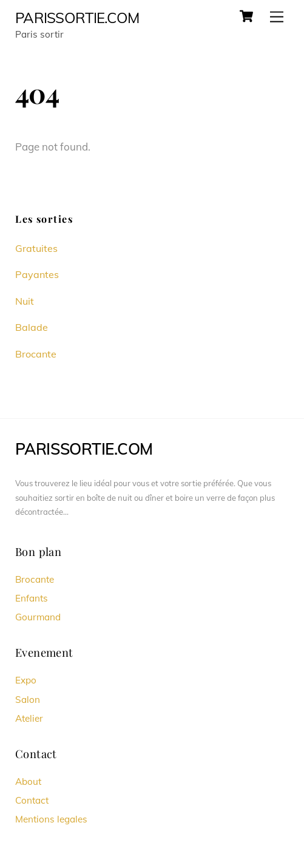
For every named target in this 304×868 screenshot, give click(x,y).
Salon (28, 700)
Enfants (32, 598)
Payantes (37, 274)
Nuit (25, 301)
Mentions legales (51, 819)
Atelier (29, 718)
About (28, 782)
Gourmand (38, 617)
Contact (32, 800)
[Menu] (277, 17)
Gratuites (36, 248)
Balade (32, 327)
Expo (26, 680)
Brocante (36, 354)
